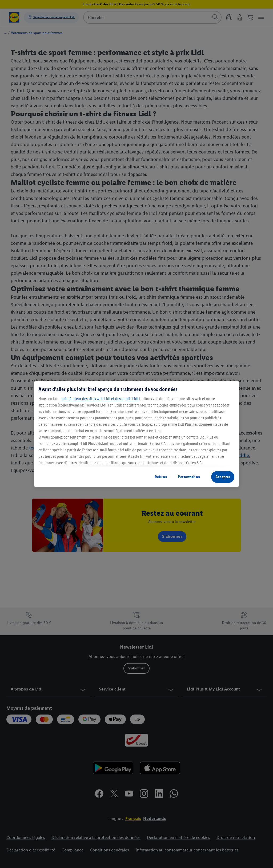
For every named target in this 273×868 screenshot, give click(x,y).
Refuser (161, 477)
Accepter (223, 477)
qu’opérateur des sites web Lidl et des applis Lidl (99, 399)
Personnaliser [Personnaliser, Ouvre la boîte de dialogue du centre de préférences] (189, 477)
